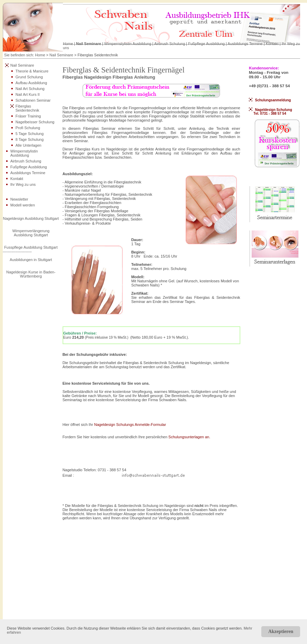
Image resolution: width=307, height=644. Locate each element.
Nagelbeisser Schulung (35, 122)
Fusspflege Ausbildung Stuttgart (31, 247)
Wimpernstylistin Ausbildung (128, 44)
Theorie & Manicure (32, 71)
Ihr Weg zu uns (23, 184)
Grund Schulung (29, 77)
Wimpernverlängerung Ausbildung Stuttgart (31, 233)
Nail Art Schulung (30, 89)
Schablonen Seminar (33, 100)
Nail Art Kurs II (28, 94)
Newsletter (19, 199)
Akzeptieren (281, 631)
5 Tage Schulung (30, 134)
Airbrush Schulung (169, 44)
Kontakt (272, 44)
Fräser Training (28, 116)
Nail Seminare (89, 44)
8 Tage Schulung (30, 139)
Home (68, 44)
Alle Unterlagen (28, 145)
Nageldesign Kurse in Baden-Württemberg (31, 274)
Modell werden (23, 205)
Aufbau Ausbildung (31, 83)
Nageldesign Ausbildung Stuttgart (31, 218)
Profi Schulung (28, 128)
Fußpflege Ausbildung (206, 44)
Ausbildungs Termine (245, 44)
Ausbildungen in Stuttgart (31, 260)
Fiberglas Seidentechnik (27, 108)
